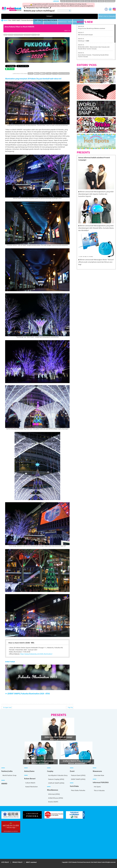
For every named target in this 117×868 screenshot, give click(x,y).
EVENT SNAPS (16, 20)
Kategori (12, 16)
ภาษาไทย (94, 1)
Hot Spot (34, 35)
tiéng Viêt (101, 1)
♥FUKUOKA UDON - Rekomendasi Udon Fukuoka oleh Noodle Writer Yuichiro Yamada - (94, 48)
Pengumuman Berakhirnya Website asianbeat (92, 28)
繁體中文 (81, 1)
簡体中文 (74, 1)
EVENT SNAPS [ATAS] (78, 779)
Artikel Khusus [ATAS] (56, 798)
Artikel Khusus (104, 16)
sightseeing (27, 35)
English (87, 1)
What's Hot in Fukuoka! (31, 16)
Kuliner (50, 16)
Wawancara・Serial (86, 16)
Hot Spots (97, 787)
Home (5, 20)
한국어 (68, 1)
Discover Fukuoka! (67, 16)
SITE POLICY (5, 862)
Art (38, 35)
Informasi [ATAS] (54, 794)
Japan (5, 35)
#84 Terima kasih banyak (85, 35)
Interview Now (99, 775)
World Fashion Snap (9, 775)
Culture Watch (30, 783)
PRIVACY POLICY (17, 862)
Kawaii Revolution (32, 787)
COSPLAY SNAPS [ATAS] (56, 783)
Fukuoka (11, 35)
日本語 (63, 1)
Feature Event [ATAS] (78, 775)
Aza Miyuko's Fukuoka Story (58, 775)
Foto (10, 20)
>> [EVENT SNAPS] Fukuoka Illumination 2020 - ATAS (27, 694)
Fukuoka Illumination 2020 (29, 20)
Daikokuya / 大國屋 (84, 41)
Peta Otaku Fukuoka (78, 790)
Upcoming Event (18, 35)
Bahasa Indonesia (110, 1)
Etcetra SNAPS (53, 802)
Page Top (70, 707)
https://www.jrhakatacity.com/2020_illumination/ (36, 654)
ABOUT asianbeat (31, 862)
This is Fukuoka (99, 790)
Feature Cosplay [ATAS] (56, 779)
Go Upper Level (7, 707)
